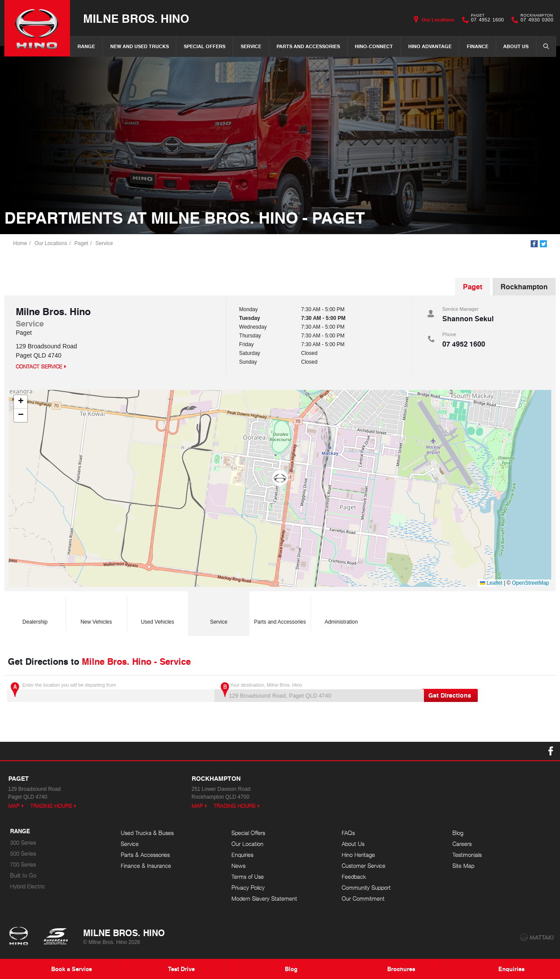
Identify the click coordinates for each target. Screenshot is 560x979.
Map (14, 806)
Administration (341, 611)
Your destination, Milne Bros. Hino (317, 692)
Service (251, 46)
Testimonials (467, 855)
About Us (516, 46)
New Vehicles (96, 611)
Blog (458, 833)
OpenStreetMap (530, 583)
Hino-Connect (374, 46)
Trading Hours (51, 806)
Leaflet (491, 583)
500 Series (23, 854)
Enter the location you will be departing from (110, 692)
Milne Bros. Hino (136, 18)
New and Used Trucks (140, 46)
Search (543, 46)
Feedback (354, 877)
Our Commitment (363, 899)
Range (86, 46)
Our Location (247, 844)
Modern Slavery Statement (264, 899)
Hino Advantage (430, 46)
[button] (280, 479)
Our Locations (438, 20)
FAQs (348, 833)
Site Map (463, 866)
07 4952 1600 (486, 20)
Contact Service (39, 367)
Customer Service (364, 866)
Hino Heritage (358, 855)
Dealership (35, 611)
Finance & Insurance (146, 866)
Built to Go (23, 875)
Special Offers (205, 46)
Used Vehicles (157, 611)
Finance (478, 46)
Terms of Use (248, 877)
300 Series (23, 843)
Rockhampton (524, 286)
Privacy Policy (248, 888)
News (238, 866)
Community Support (366, 888)
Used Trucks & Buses (147, 833)
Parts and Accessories (308, 46)
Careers (462, 844)
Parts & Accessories (145, 855)
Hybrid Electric (28, 886)
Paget (81, 243)
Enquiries (242, 855)
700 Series (23, 865)
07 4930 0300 (535, 20)
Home (20, 243)
